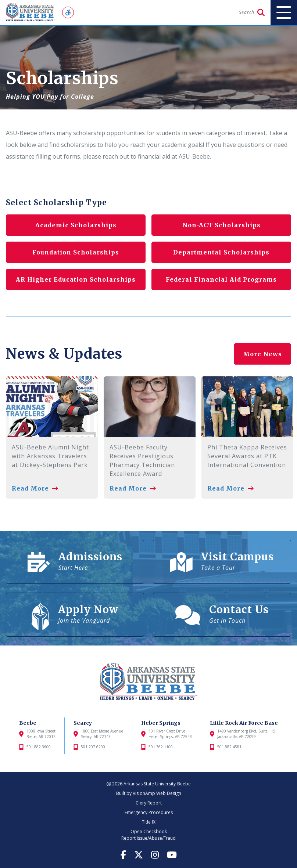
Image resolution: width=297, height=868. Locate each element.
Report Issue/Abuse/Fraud (148, 838)
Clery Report (149, 803)
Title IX (149, 822)
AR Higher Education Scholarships (76, 279)
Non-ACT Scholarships (221, 225)
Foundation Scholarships (76, 252)
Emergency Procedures (149, 812)
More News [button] (262, 354)
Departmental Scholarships (221, 252)
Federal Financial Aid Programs (221, 279)
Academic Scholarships (76, 225)
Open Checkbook (149, 831)
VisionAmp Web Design (157, 793)
